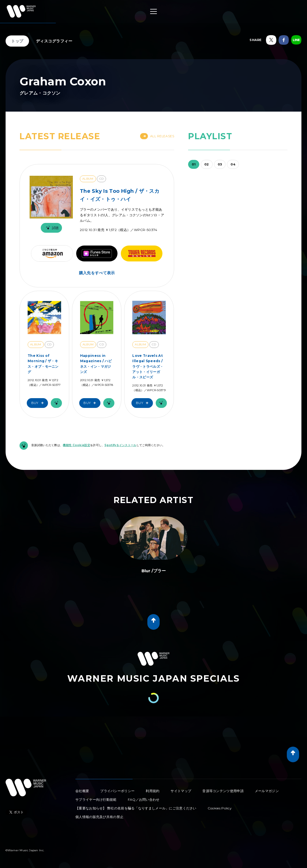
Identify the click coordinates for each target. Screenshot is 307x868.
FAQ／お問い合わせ (144, 800)
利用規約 (153, 791)
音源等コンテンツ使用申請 (223, 791)
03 (220, 164)
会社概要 (82, 791)
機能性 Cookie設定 (76, 445)
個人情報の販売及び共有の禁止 (99, 817)
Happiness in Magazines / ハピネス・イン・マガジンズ (96, 364)
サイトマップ (181, 791)
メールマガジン (267, 791)
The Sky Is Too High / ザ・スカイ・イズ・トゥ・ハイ (120, 195)
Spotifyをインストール (120, 445)
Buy (39, 403)
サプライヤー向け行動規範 (96, 800)
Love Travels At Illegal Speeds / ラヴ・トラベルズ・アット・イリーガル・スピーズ (148, 366)
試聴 (51, 228)
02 (207, 164)
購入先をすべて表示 (97, 273)
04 (233, 164)
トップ (17, 41)
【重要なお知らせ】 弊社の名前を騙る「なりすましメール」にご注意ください (136, 808)
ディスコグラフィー (54, 41)
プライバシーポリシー (117, 791)
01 (194, 164)
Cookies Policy (220, 808)
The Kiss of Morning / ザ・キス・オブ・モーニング (43, 364)
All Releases (157, 136)
